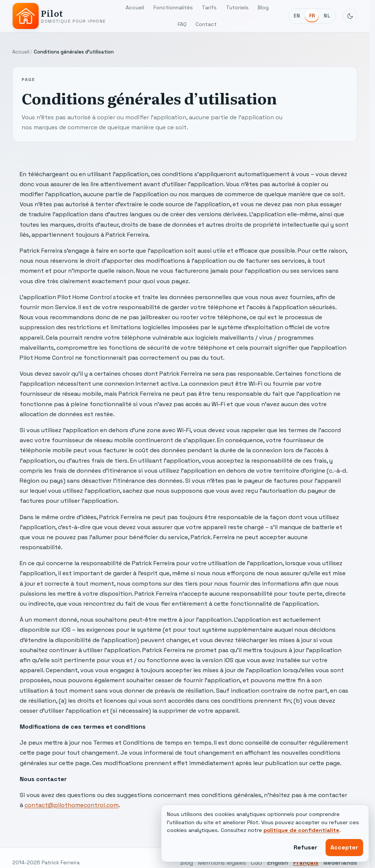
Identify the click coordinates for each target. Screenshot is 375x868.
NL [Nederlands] (327, 16)
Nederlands (340, 863)
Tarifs (209, 7)
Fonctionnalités (173, 7)
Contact (206, 24)
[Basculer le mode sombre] (350, 16)
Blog (263, 7)
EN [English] (297, 16)
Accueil (135, 7)
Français (306, 863)
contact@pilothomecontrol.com (72, 805)
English (278, 863)
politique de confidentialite (301, 830)
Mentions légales (222, 863)
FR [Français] (312, 16)
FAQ (182, 24)
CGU (256, 863)
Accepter (344, 847)
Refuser (306, 847)
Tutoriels (237, 7)
